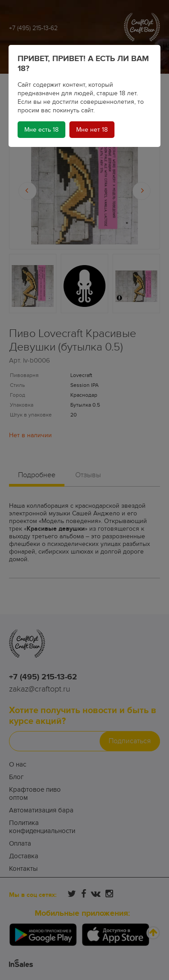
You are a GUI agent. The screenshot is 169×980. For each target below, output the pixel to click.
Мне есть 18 (41, 130)
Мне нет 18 (92, 130)
